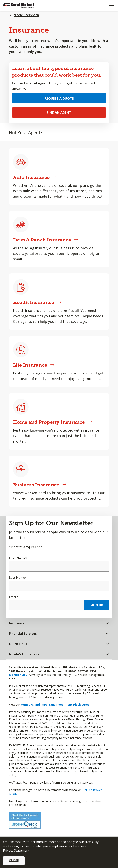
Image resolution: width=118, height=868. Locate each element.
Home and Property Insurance (52, 422)
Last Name (18, 578)
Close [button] (14, 861)
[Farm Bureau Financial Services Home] (23, 5)
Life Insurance (34, 365)
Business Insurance (40, 485)
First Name (18, 558)
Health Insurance (37, 302)
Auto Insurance (35, 177)
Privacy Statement (16, 850)
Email (14, 597)
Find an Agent (59, 112)
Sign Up (97, 605)
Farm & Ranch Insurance (46, 240)
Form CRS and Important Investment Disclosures (55, 704)
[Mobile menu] (111, 5)
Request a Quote (59, 98)
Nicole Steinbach (26, 15)
